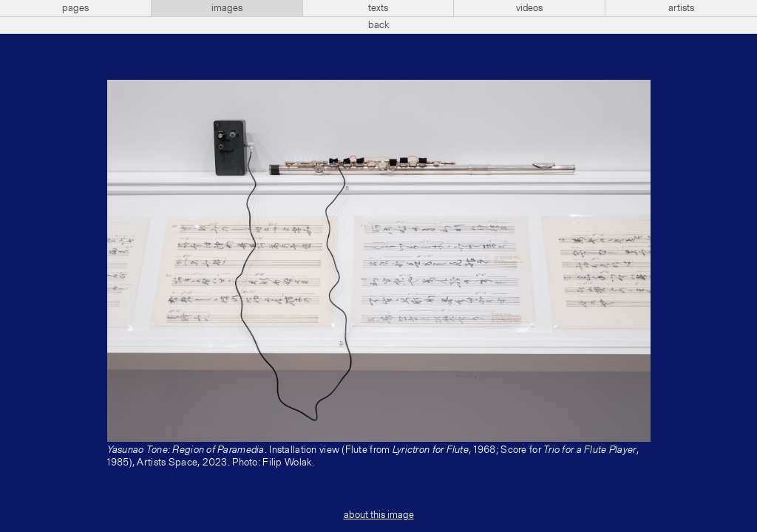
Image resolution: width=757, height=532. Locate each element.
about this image (379, 515)
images (227, 8)
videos (529, 8)
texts (378, 8)
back (379, 25)
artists (681, 8)
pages (75, 8)
